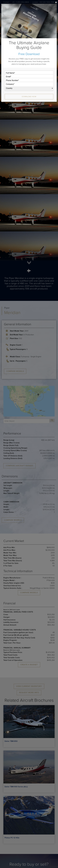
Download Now (29, 97)
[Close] (56, 2)
